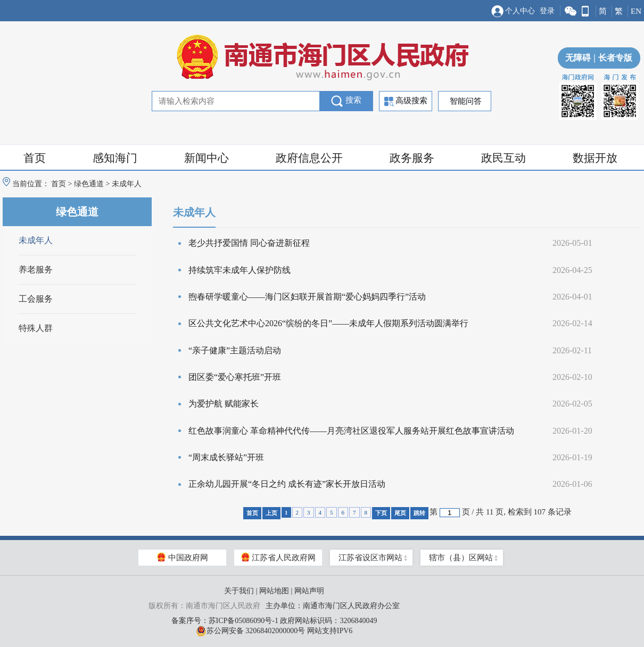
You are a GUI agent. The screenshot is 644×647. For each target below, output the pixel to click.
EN (636, 11)
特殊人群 (36, 328)
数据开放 (595, 158)
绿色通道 (89, 184)
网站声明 (309, 591)
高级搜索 (406, 101)
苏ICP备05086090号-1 (243, 621)
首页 (35, 158)
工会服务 (36, 299)
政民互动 (503, 158)
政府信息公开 (309, 158)
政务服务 (412, 158)
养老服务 (36, 269)
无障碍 (578, 58)
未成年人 (36, 240)
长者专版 (612, 58)
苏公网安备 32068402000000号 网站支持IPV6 (274, 631)
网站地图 (274, 591)
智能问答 (466, 101)
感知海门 (115, 158)
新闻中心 (207, 158)
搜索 (346, 101)
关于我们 (239, 591)
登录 (547, 11)
